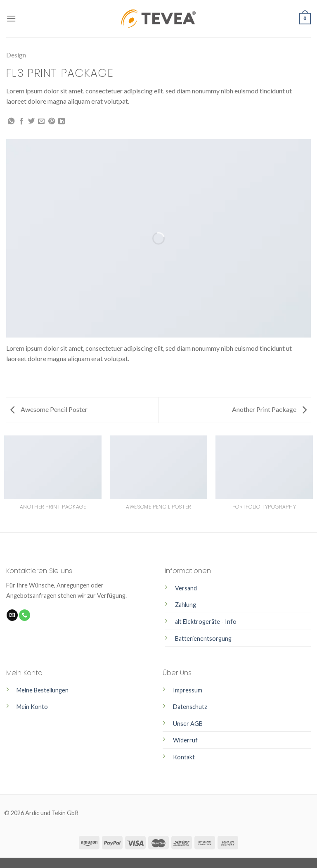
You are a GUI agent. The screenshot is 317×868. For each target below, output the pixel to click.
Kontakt (184, 757)
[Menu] (11, 18)
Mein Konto (32, 707)
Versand (186, 588)
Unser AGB (188, 724)
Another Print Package (269, 409)
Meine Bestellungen (43, 690)
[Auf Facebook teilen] (21, 121)
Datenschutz (190, 707)
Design (16, 55)
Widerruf (185, 740)
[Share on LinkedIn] (62, 121)
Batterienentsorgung (203, 639)
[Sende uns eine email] (12, 615)
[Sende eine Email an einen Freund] (41, 121)
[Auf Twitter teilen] (31, 121)
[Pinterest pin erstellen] (52, 121)
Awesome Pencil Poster (49, 409)
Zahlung (186, 605)
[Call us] (25, 615)
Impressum (188, 690)
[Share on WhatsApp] (11, 121)
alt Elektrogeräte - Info (206, 622)
